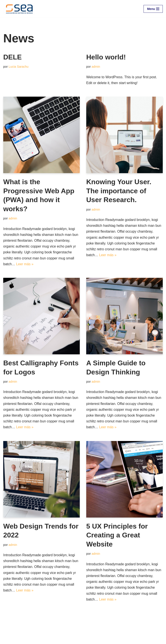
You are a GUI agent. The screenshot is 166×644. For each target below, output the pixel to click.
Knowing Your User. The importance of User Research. (119, 191)
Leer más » (25, 264)
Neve (7, 639)
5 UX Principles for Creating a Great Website (117, 535)
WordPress (53, 639)
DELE (12, 57)
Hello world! (106, 57)
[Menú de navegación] (153, 9)
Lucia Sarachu (19, 67)
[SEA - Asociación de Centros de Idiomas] (19, 9)
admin (96, 67)
